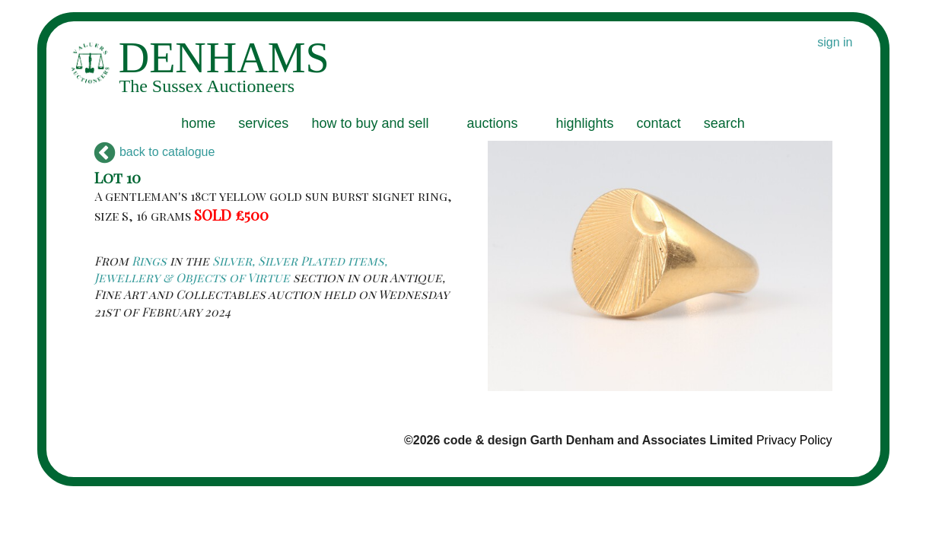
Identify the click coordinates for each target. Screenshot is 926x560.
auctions (492, 123)
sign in (835, 42)
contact (659, 123)
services (263, 123)
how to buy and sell (370, 123)
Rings (149, 261)
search (724, 123)
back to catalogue (155, 152)
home (198, 123)
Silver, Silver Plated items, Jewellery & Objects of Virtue (241, 269)
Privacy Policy (794, 440)
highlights (585, 123)
